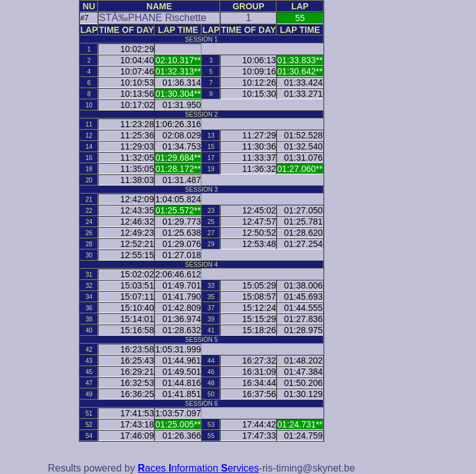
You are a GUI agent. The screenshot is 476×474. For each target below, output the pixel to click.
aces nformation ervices (198, 468)
